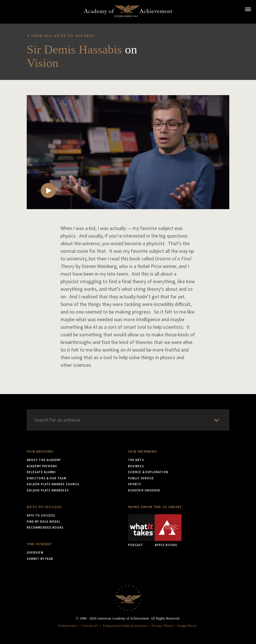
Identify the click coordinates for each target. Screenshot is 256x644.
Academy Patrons (42, 466)
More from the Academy (155, 507)
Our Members (142, 451)
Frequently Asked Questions (125, 626)
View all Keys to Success (63, 36)
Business (136, 466)
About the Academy (44, 460)
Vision (43, 63)
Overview (35, 553)
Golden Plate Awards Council (53, 484)
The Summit (39, 544)
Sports (135, 484)
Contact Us (90, 626)
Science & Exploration (148, 472)
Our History (40, 451)
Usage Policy (187, 626)
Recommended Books (45, 527)
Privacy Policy (162, 626)
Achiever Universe (144, 490)
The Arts (136, 460)
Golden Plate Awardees (48, 490)
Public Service (141, 478)
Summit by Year (40, 559)
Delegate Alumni (41, 472)
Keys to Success (44, 507)
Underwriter (68, 626)
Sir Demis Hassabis (74, 49)
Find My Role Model (44, 522)
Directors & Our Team (47, 478)
